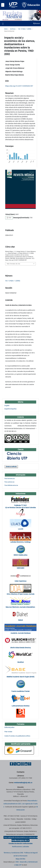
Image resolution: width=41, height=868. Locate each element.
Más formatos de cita (13, 264)
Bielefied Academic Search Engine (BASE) (21, 677)
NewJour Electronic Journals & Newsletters (20, 607)
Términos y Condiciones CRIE (13, 853)
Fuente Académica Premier (21, 691)
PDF (10, 218)
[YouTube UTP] (19, 764)
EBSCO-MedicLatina (20, 555)
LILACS (21, 529)
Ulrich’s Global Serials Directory (20, 648)
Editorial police (9, 727)
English (7, 406)
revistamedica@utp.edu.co (23, 783)
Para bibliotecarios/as (11, 485)
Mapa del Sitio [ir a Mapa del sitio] (20, 859)
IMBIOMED (21, 568)
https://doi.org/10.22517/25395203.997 (19, 86)
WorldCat (21, 662)
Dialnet (20, 620)
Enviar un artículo (11, 467)
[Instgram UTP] (22, 764)
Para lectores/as (10, 479)
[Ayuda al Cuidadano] (30, 764)
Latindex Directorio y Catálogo (20, 542)
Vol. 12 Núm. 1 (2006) (25, 29)
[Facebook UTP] (11, 764)
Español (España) (10, 409)
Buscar (37, 23)
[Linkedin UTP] (26, 764)
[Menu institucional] (3, 5)
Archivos (13, 29)
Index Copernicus (20, 581)
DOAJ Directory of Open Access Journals (21, 594)
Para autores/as (9, 482)
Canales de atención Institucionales (20, 844)
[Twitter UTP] (15, 764)
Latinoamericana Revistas (21, 706)
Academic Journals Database (21, 633)
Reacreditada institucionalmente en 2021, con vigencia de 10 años (20, 804)
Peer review (8, 732)
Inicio (6, 29)
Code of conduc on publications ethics (17, 736)
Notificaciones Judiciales (21, 847)
